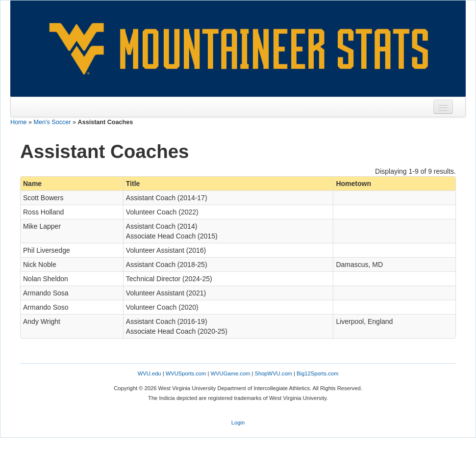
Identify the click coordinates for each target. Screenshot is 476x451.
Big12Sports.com (317, 373)
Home (19, 122)
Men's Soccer (52, 122)
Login (238, 423)
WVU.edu (150, 373)
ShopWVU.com (273, 373)
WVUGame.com (231, 373)
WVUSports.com (186, 373)
